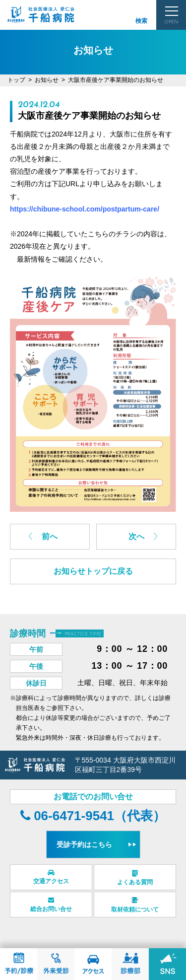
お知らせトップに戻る (93, 571)
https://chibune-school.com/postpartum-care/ (85, 209)
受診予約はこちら (84, 844)
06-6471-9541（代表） (93, 816)
